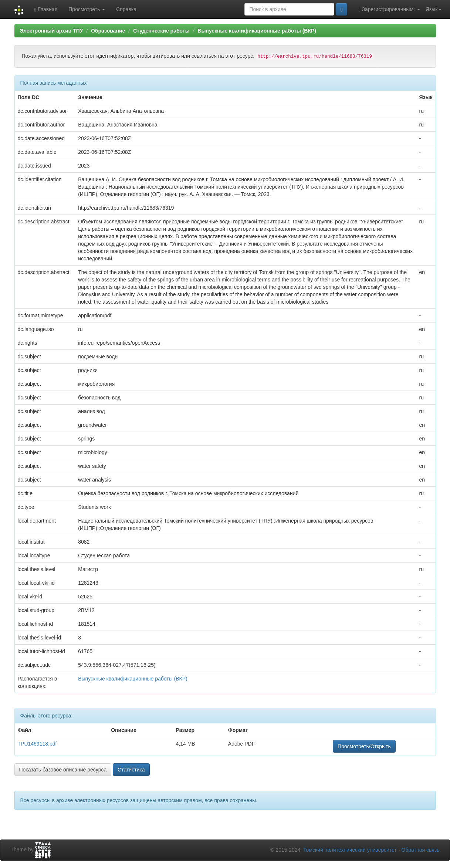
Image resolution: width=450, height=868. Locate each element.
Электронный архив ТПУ (52, 31)
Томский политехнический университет (350, 850)
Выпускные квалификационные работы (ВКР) (257, 31)
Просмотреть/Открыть (364, 746)
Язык (434, 9)
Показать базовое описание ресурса (63, 770)
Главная (46, 9)
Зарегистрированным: (389, 9)
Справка (126, 9)
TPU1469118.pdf (37, 744)
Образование (108, 31)
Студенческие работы (161, 31)
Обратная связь (420, 850)
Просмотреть (87, 9)
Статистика (131, 770)
